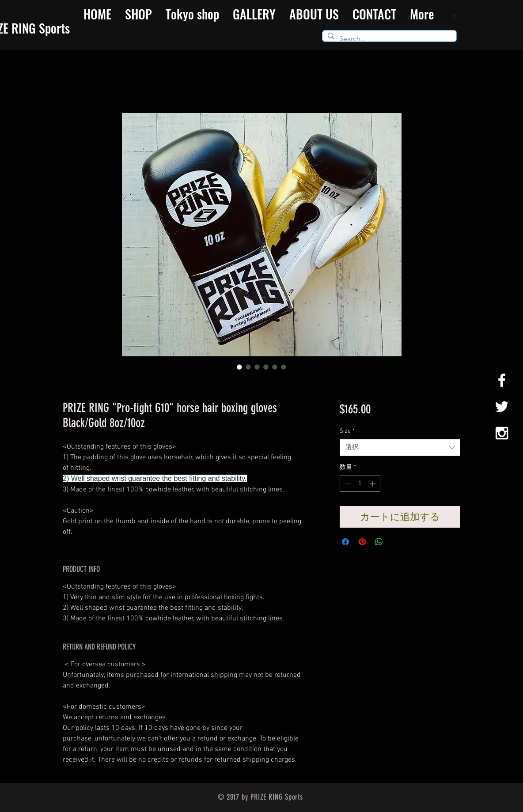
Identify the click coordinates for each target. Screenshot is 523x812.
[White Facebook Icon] (502, 380)
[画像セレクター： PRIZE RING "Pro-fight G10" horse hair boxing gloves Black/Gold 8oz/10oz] (239, 367)
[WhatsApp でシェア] (379, 542)
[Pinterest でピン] (362, 542)
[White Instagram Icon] (502, 433)
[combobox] (400, 448)
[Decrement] (347, 484)
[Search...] (388, 39)
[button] (455, 16)
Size (347, 431)
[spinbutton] (360, 484)
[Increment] (373, 484)
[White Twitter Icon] (502, 407)
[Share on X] (396, 542)
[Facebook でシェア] (345, 542)
